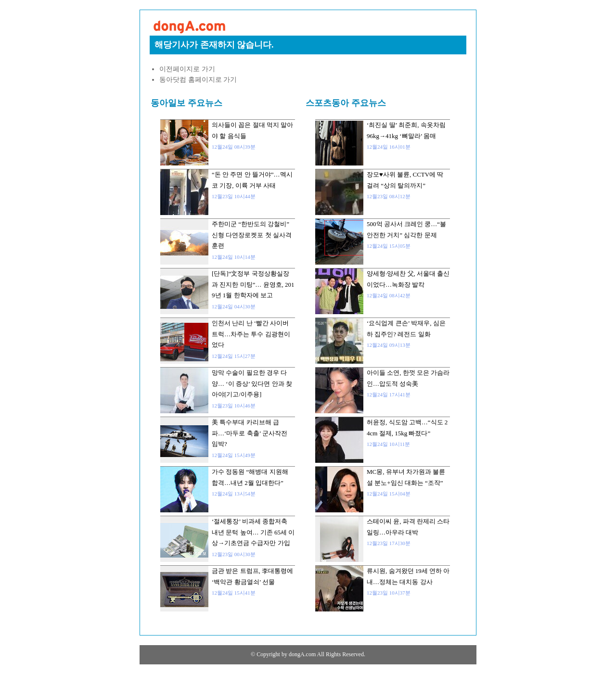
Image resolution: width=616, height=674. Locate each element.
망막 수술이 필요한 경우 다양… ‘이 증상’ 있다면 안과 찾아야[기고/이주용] (252, 383)
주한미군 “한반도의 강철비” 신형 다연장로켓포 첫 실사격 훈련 (252, 235)
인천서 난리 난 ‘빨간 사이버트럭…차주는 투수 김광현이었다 (251, 334)
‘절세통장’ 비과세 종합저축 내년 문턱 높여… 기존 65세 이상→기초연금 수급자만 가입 (253, 532)
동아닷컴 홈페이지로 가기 (198, 80)
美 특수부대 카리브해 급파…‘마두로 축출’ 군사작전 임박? (250, 433)
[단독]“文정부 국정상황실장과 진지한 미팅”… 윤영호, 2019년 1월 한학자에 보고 (253, 284)
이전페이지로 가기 (187, 69)
